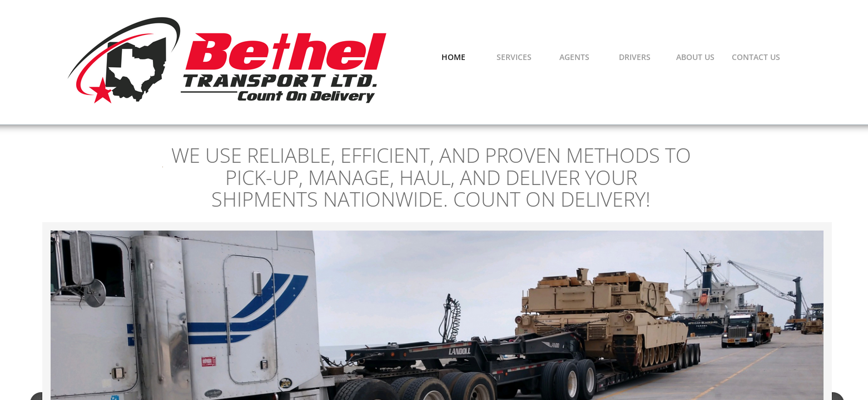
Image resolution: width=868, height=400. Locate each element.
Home (453, 57)
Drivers (635, 57)
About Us (695, 57)
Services (514, 57)
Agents (574, 57)
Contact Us (756, 57)
